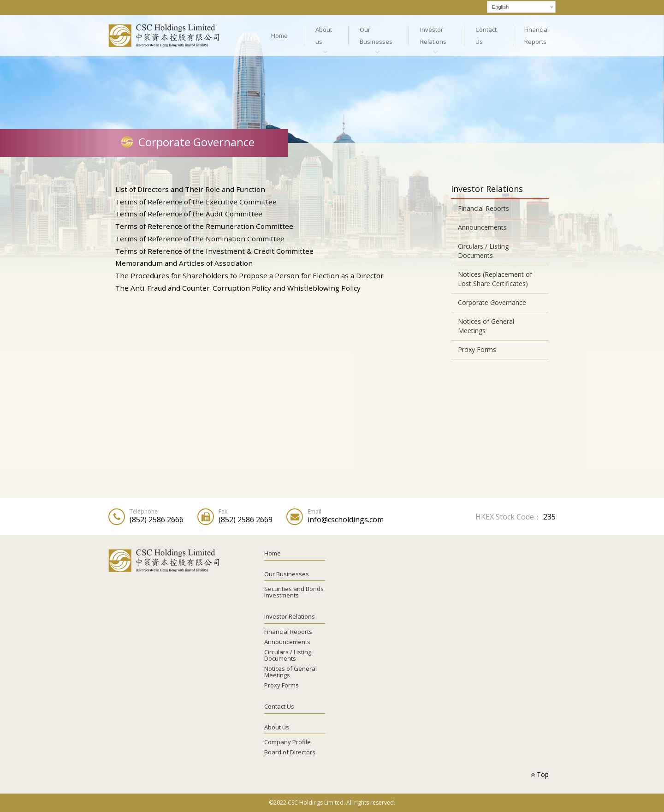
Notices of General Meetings (486, 326)
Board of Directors (290, 752)
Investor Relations (433, 36)
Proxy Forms (477, 349)
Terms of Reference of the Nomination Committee (200, 239)
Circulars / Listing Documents (483, 251)
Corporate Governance (492, 302)
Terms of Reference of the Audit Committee (189, 214)
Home (279, 36)
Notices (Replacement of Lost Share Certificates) (495, 279)
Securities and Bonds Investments (294, 592)
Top (540, 774)
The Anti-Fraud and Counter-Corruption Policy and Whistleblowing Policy (238, 288)
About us (324, 36)
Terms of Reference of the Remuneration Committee (204, 226)
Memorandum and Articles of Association (184, 263)
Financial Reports (537, 36)
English (500, 7)
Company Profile (288, 742)
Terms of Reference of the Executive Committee (196, 202)
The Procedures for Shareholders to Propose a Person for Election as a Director (249, 275)
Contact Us (486, 36)
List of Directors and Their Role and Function (190, 189)
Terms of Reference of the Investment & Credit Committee (214, 251)
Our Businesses (376, 36)
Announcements (482, 227)
